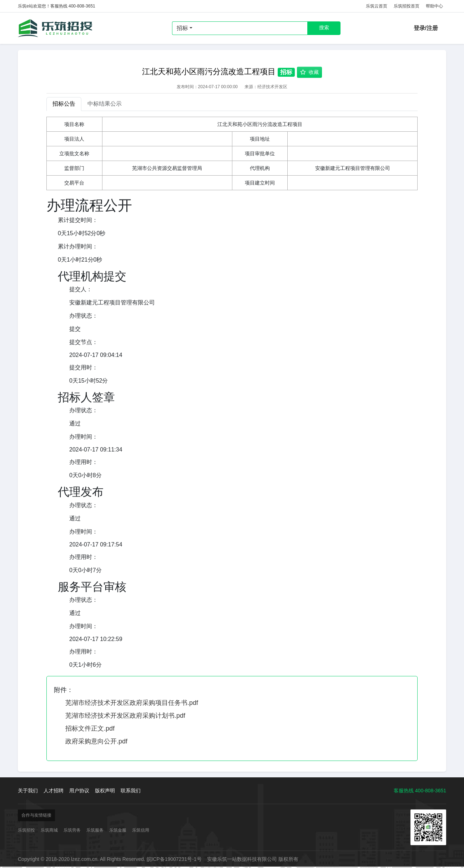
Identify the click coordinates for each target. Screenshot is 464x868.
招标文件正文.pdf (90, 728)
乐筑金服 (118, 830)
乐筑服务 (95, 830)
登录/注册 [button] (426, 28)
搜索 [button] (324, 27)
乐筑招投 (55, 28)
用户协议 (79, 791)
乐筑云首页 (377, 6)
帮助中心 (434, 6)
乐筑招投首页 (407, 6)
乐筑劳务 (72, 830)
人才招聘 (54, 791)
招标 (182, 28)
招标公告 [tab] (64, 104)
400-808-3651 (431, 791)
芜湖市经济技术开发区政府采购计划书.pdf (125, 716)
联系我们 (131, 791)
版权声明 (105, 791)
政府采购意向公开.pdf (96, 741)
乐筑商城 (49, 830)
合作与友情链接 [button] (36, 815)
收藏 (309, 72)
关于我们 (28, 791)
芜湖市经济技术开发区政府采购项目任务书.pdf (132, 703)
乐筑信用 (141, 830)
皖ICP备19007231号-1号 (174, 859)
